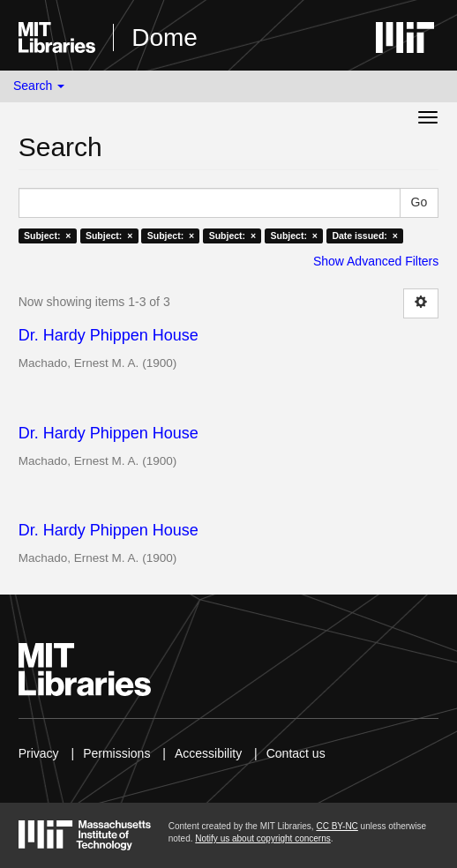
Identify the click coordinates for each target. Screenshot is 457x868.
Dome (165, 37)
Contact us (296, 753)
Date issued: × (364, 236)
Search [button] (39, 86)
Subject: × (47, 236)
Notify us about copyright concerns (262, 838)
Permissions (116, 753)
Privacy (39, 753)
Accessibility (208, 753)
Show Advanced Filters (376, 261)
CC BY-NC (337, 826)
